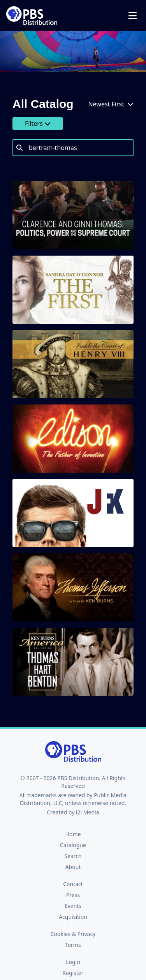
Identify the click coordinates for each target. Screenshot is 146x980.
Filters (38, 124)
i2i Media (88, 812)
